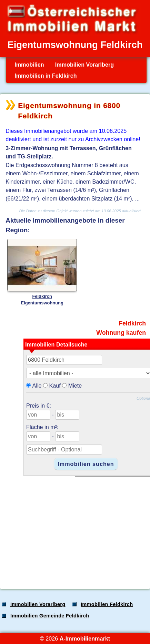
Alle (37, 386)
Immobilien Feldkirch (107, 604)
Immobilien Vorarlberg (84, 65)
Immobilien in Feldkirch (46, 76)
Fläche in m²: (42, 427)
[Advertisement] (74, 529)
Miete (75, 386)
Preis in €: (39, 406)
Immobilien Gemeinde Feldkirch (50, 616)
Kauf (55, 386)
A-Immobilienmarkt (85, 638)
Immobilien (29, 65)
